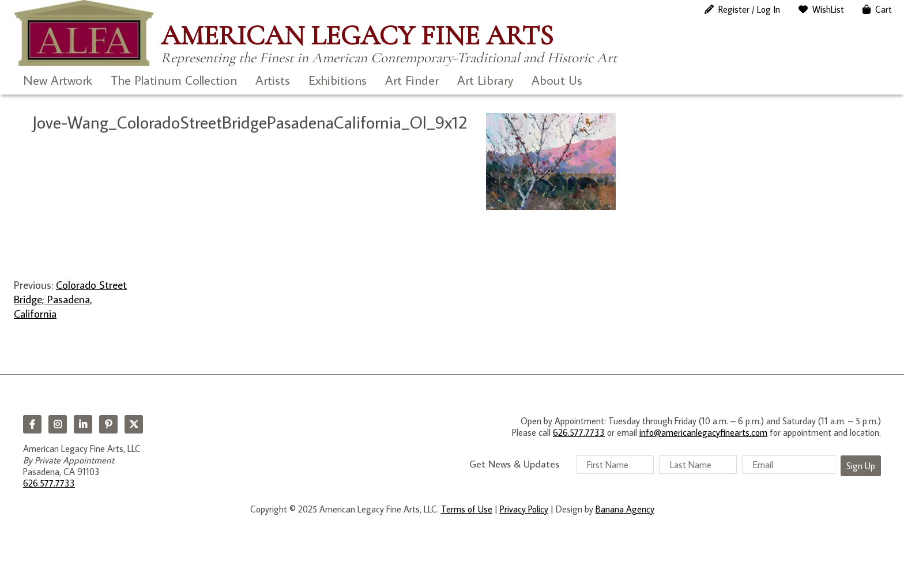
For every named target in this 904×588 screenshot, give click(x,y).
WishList (828, 9)
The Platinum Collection (174, 80)
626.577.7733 (49, 483)
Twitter (134, 424)
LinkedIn (83, 424)
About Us (557, 80)
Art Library (485, 80)
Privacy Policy (524, 509)
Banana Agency (625, 509)
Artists (273, 80)
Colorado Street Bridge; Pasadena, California (70, 299)
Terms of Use (467, 509)
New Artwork (58, 80)
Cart (884, 9)
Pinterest (108, 424)
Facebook (32, 424)
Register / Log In (749, 9)
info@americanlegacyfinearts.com (703, 432)
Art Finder (412, 80)
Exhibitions (338, 80)
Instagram (58, 424)
